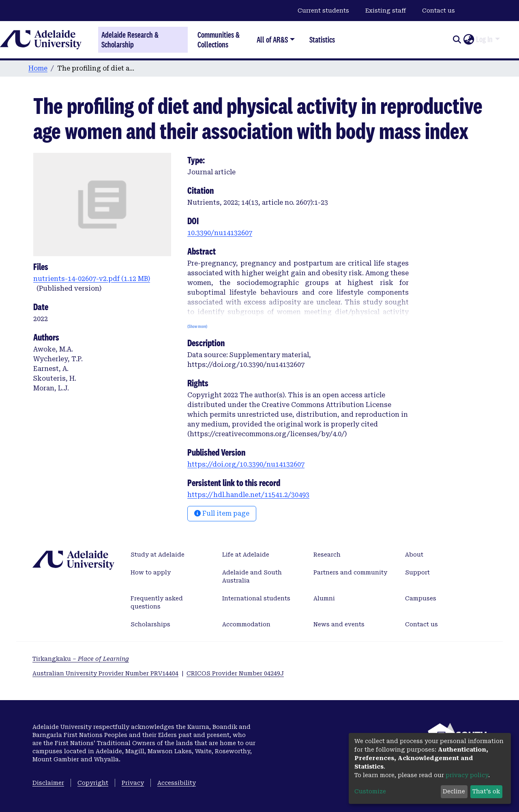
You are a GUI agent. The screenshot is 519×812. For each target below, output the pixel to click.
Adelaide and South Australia (252, 576)
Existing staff (386, 11)
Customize (370, 791)
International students (256, 598)
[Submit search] (457, 40)
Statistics (322, 40)
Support (417, 572)
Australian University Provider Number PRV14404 (105, 673)
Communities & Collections (219, 40)
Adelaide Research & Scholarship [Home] (130, 40)
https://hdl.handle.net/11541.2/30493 (248, 495)
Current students (323, 11)
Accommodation (246, 624)
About (414, 555)
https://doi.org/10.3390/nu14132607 (246, 464)
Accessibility (177, 783)
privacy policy (467, 775)
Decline (454, 791)
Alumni (324, 598)
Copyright (93, 783)
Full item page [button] (222, 513)
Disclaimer (48, 783)
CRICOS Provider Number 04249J (235, 673)
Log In (484, 39)
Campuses (421, 598)
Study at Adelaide (158, 555)
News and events (339, 624)
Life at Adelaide (246, 555)
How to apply (151, 572)
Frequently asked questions (157, 602)
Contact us (439, 11)
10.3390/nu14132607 (220, 233)
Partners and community (350, 572)
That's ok (486, 791)
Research (327, 555)
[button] (469, 40)
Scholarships (150, 624)
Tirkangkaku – (81, 659)
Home (38, 68)
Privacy (133, 783)
